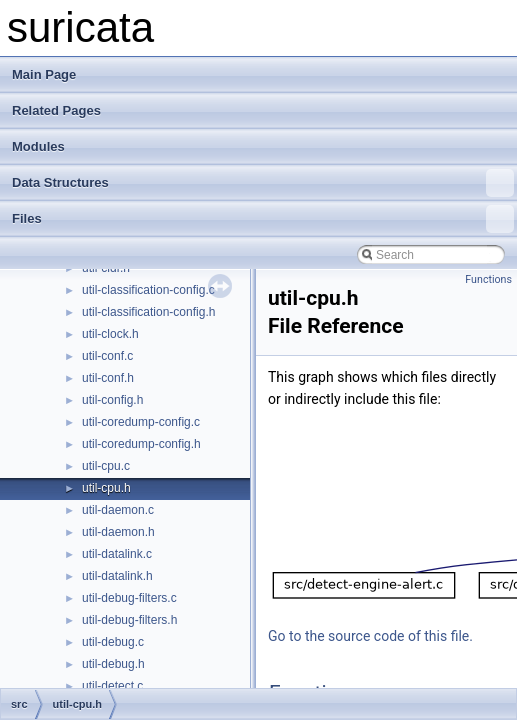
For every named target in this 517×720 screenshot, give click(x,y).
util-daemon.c (118, 510)
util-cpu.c (106, 466)
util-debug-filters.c (129, 598)
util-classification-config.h (148, 312)
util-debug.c (113, 642)
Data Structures (263, 183)
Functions (488, 279)
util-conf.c (107, 356)
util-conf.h (108, 378)
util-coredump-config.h (141, 444)
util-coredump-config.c (141, 422)
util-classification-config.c (148, 290)
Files (263, 219)
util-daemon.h (118, 532)
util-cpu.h (106, 488)
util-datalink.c (117, 554)
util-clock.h (110, 334)
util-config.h (112, 400)
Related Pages (56, 110)
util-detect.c (112, 686)
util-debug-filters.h (129, 620)
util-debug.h (113, 664)
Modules (38, 146)
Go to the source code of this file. (370, 636)
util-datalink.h (117, 576)
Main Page (44, 74)
